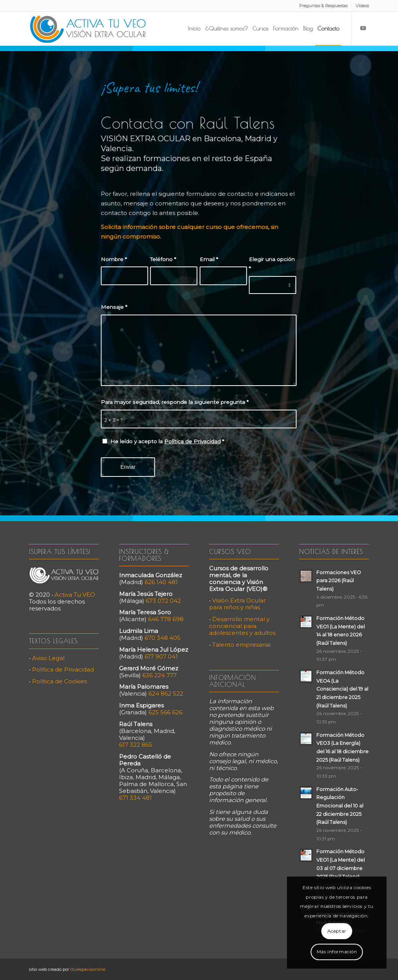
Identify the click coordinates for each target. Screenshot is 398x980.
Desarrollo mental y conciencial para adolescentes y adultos (242, 626)
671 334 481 (135, 798)
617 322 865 (136, 745)
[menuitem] (324, 6)
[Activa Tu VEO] (88, 29)
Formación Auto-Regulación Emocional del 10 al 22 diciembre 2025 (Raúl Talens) (340, 806)
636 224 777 (160, 675)
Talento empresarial (241, 645)
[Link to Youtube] (363, 28)
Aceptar (337, 931)
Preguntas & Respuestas (323, 6)
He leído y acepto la (166, 441)
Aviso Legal (48, 658)
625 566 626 (165, 712)
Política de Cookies (60, 681)
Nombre (113, 259)
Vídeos (362, 6)
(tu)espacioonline (88, 969)
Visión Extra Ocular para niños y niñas (237, 604)
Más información (337, 952)
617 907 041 (161, 656)
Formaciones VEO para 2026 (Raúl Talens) (339, 581)
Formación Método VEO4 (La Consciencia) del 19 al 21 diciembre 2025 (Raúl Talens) (342, 689)
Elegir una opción (270, 264)
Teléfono (162, 259)
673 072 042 (163, 601)
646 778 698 (166, 619)
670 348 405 (163, 638)
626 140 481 (161, 582)
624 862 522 (166, 693)
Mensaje (113, 307)
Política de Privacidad (191, 441)
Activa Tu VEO (75, 595)
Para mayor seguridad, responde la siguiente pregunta (173, 402)
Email (207, 259)
